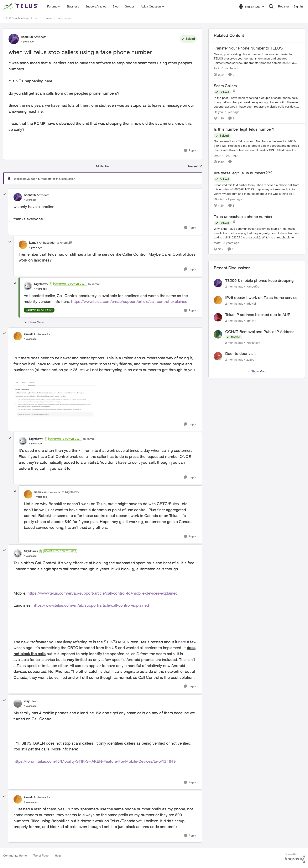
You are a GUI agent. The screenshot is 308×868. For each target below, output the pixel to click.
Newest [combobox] (195, 166)
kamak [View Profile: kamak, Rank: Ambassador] (33, 242)
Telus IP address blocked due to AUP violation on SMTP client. (258, 315)
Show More (34, 322)
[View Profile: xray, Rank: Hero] (18, 703)
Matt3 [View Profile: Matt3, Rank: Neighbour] (218, 242)
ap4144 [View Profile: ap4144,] (251, 321)
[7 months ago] (229, 68)
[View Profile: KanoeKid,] (218, 283)
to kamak (94, 284)
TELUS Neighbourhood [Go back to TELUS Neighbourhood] (16, 18)
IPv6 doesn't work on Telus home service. (262, 298)
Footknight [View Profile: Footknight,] (253, 342)
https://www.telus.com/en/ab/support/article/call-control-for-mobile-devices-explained (103, 593)
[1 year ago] (232, 112)
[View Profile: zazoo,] (218, 356)
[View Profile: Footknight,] (218, 334)
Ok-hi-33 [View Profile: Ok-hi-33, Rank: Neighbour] (220, 199)
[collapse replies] (5, 194)
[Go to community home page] (21, 6)
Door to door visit (240, 353)
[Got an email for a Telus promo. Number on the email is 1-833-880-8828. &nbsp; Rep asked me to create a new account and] (257, 146)
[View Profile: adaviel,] (218, 300)
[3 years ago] (231, 242)
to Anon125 (64, 242)
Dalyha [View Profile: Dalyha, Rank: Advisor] (218, 112)
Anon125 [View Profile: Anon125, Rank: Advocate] (27, 37)
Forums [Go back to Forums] (48, 18)
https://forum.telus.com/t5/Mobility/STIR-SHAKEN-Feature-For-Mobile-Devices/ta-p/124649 (95, 761)
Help (58, 855)
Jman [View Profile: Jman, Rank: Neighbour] (217, 155)
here (182, 642)
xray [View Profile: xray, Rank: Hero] (27, 701)
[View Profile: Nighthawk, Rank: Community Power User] (28, 286)
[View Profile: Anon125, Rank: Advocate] (14, 39)
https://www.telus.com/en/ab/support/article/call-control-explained (129, 301)
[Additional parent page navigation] (36, 18)
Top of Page (41, 855)
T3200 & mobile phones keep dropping (259, 280)
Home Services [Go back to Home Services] (65, 18)
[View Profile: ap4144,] (218, 317)
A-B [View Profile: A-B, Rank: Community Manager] (216, 68)
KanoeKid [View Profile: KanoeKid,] (253, 286)
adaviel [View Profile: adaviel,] (251, 303)
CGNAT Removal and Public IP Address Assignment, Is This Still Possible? (260, 332)
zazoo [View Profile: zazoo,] (250, 359)
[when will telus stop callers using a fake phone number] (30, 200)
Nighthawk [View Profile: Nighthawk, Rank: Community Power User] (41, 284)
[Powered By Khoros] (295, 858)
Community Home (15, 855)
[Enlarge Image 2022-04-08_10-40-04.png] (55, 399)
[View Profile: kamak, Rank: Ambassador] (23, 245)
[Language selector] (252, 6)
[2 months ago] (234, 286)
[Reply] (190, 151)
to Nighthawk (70, 492)
